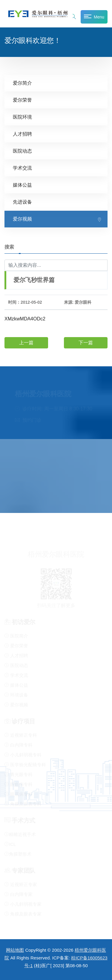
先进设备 (22, 202)
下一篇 (86, 343)
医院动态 (22, 151)
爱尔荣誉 (22, 100)
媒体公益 (22, 185)
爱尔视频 (22, 219)
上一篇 (26, 343)
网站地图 (15, 950)
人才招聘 (22, 134)
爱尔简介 (22, 83)
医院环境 (22, 117)
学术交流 (22, 168)
